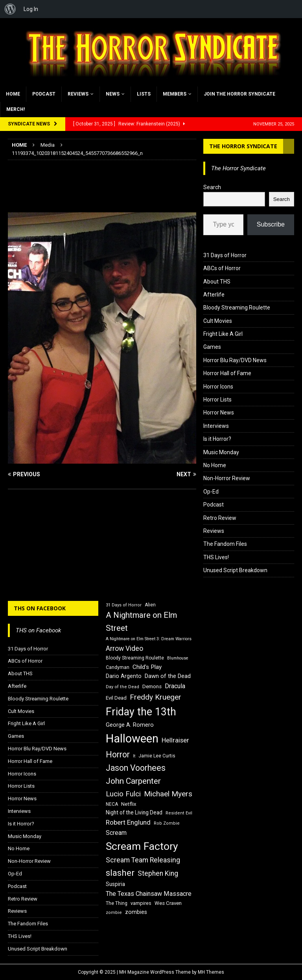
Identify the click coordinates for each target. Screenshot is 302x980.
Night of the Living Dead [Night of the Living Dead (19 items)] (134, 812)
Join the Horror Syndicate (239, 94)
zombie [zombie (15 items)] (114, 913)
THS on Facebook (40, 608)
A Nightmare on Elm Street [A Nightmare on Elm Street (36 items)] (141, 622)
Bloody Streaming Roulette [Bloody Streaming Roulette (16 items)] (135, 658)
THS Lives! (216, 557)
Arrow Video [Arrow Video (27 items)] (124, 648)
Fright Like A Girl (223, 334)
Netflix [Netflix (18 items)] (129, 804)
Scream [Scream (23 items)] (116, 833)
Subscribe (271, 224)
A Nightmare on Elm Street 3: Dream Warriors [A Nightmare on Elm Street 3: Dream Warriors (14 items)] (149, 639)
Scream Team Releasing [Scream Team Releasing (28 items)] (143, 860)
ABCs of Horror (222, 268)
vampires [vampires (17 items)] (141, 903)
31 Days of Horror (225, 255)
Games (212, 347)
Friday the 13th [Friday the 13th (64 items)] (141, 712)
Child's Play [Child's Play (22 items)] (147, 667)
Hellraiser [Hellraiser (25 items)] (175, 740)
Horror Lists (217, 400)
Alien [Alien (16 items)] (150, 605)
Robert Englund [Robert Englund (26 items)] (128, 822)
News (113, 94)
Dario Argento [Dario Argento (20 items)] (124, 676)
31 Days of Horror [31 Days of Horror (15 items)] (124, 605)
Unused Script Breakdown (235, 570)
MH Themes (211, 972)
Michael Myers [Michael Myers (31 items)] (168, 794)
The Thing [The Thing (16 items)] (117, 903)
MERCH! (16, 109)
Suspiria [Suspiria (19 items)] (115, 884)
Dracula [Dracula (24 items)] (175, 686)
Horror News (219, 413)
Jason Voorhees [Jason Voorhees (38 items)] (136, 768)
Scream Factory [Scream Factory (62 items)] (142, 846)
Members (175, 94)
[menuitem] (10, 9)
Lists (144, 94)
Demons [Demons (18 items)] (152, 686)
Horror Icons (218, 387)
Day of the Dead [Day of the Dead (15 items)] (122, 687)
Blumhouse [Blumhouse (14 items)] (178, 658)
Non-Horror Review (227, 478)
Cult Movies (218, 321)
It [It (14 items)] (134, 756)
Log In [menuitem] (31, 9)
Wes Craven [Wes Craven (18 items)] (168, 903)
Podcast (44, 94)
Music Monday (221, 452)
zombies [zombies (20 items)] (136, 912)
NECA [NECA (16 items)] (112, 804)
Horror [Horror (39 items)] (118, 754)
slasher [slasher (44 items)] (120, 873)
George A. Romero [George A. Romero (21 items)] (130, 725)
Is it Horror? (217, 439)
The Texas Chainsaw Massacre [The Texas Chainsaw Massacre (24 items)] (149, 894)
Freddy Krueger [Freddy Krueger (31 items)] (156, 697)
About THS (217, 282)
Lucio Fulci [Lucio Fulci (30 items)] (123, 794)
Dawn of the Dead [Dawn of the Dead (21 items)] (168, 676)
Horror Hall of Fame (227, 373)
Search (212, 187)
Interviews (216, 426)
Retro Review (220, 518)
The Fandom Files (225, 544)
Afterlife (214, 295)
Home (13, 94)
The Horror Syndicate (243, 146)
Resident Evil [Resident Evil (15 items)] (179, 813)
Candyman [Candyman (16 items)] (118, 667)
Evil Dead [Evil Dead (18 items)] (116, 698)
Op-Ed (211, 492)
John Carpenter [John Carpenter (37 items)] (133, 781)
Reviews (78, 94)
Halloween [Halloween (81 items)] (132, 739)
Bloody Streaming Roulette (237, 308)
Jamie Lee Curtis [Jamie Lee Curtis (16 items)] (157, 756)
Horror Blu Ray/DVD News (235, 360)
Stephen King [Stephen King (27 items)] (158, 873)
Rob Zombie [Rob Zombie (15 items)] (167, 823)
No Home (215, 465)
